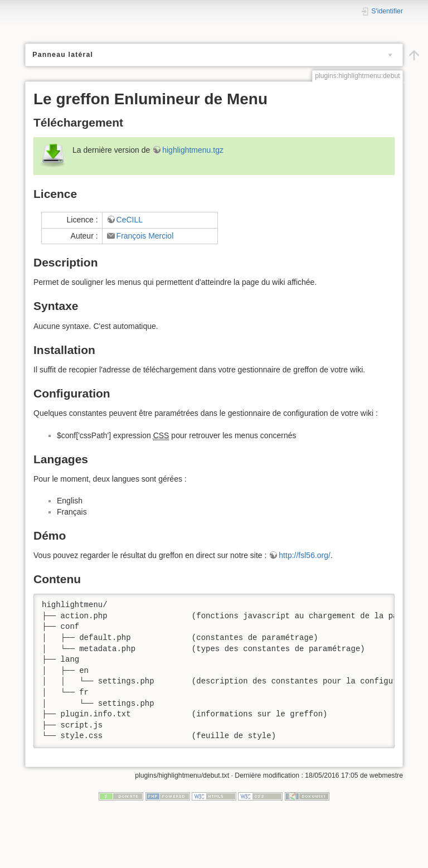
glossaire (70, 143)
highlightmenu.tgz (193, 463)
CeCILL (130, 532)
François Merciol (145, 549)
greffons (59, 133)
